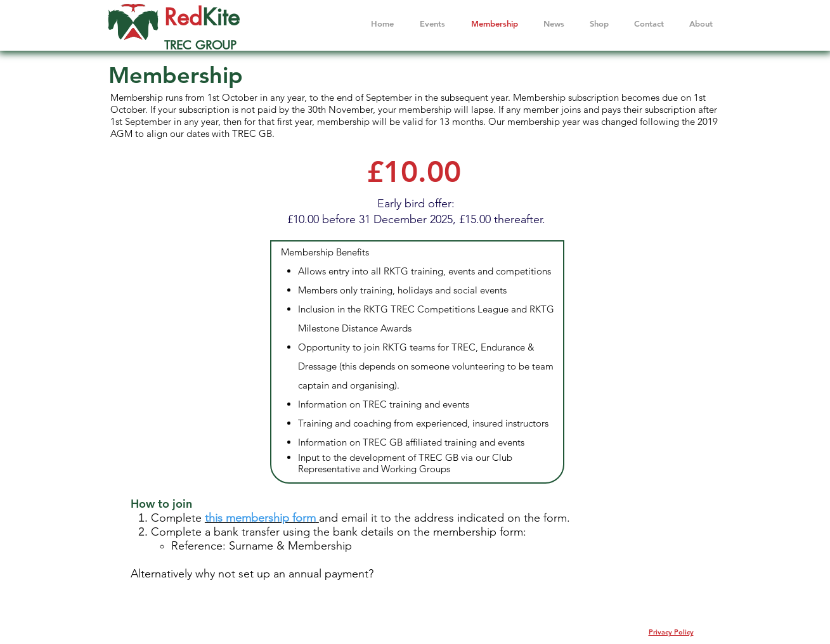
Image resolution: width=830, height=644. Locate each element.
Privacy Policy (671, 632)
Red (183, 17)
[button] (701, 24)
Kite (221, 17)
